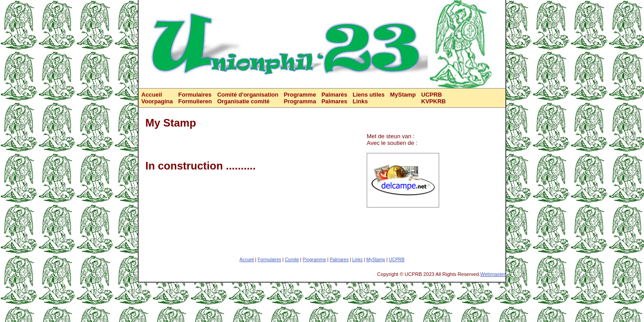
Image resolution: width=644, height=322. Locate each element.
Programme (314, 260)
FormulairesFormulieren (195, 98)
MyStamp (403, 95)
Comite (292, 260)
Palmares (339, 260)
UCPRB (396, 260)
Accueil (247, 260)
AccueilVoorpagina (157, 98)
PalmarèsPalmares (335, 98)
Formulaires (269, 260)
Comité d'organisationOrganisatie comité (248, 98)
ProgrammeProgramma (300, 98)
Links (358, 260)
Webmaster (493, 274)
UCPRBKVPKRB (434, 98)
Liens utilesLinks (369, 98)
